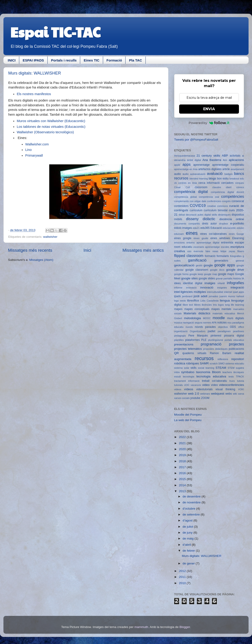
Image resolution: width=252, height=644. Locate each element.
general (240, 261)
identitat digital (193, 283)
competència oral (209, 197)
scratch (214, 363)
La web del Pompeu (188, 420)
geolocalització (184, 265)
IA (243, 278)
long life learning (234, 305)
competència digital (191, 192)
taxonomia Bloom (208, 372)
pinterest (216, 336)
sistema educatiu (235, 363)
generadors (221, 261)
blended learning (199, 179)
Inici (88, 250)
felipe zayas (228, 251)
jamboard (187, 296)
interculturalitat (215, 292)
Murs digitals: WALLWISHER (35, 73)
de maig (189, 538)
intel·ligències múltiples (190, 292)
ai (243, 156)
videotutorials (205, 389)
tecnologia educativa (211, 376)
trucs (232, 381)
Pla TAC (135, 60)
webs (229, 394)
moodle (219, 318)
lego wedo (180, 301)
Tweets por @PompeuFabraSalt (196, 140)
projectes (236, 344)
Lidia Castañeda (209, 301)
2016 (183, 473)
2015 (183, 479)
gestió (199, 265)
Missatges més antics (143, 250)
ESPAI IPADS (33, 60)
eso (189, 251)
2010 (183, 583)
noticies (222, 323)
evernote (198, 251)
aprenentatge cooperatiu (228, 165)
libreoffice (193, 301)
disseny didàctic (201, 219)
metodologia (192, 318)
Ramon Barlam (220, 353)
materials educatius (224, 313)
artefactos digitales (210, 169)
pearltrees (238, 331)
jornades (213, 296)
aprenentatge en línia (186, 169)
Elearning (238, 238)
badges (229, 174)
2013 (183, 491)
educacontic (229, 228)
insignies (222, 288)
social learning (206, 368)
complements (181, 201)
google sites (189, 278)
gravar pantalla (224, 278)
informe (178, 288)
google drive (235, 270)
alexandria (180, 160)
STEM (231, 368)
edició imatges (183, 228)
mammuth (141, 627)
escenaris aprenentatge (207, 247)
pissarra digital (234, 336)
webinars (205, 394)
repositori (238, 359)
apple (177, 165)
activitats (235, 156)
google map (210, 274)
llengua (225, 301)
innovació (207, 287)
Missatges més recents (30, 250)
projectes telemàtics (188, 349)
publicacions (236, 349)
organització (181, 331)
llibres (197, 305)
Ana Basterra (212, 160)
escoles (225, 247)
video (206, 385)
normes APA (210, 323)
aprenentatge (202, 165)
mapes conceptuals (197, 309)
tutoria (241, 381)
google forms (181, 274)
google (208, 265)
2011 (183, 577)
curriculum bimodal (216, 210)
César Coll (182, 187)
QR (176, 353)
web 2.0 (193, 394)
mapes (178, 309)
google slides (207, 278)
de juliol (188, 527)
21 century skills (208, 156)
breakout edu (237, 179)
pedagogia (180, 336)
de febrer (189, 551)
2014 (183, 485)
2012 (183, 571)
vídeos (189, 389)
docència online (232, 219)
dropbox (223, 224)
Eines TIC (91, 60)
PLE (204, 340)
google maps (226, 274)
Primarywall (34, 155)
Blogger (185, 627)
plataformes (192, 340)
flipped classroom (189, 256)
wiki (235, 394)
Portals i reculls (64, 60)
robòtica (180, 363)
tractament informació (187, 381)
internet (228, 292)
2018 (183, 461)
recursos (204, 358)
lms (215, 305)
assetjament (237, 169)
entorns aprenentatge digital (203, 243)
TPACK (240, 377)
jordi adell (200, 296)
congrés (226, 201)
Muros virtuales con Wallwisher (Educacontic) (51, 121)
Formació (114, 60)
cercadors (227, 183)
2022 (183, 437)
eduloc (240, 228)
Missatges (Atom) (41, 260)
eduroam (179, 234)
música (178, 323)
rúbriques (192, 363)
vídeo (214, 385)
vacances (196, 385)
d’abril (187, 545)
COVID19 (198, 206)
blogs (212, 178)
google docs (217, 270)
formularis (223, 256)
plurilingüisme (216, 340)
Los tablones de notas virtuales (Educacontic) (51, 127)
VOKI (241, 389)
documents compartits (187, 224)
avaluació (215, 174)
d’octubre (189, 509)
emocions (179, 243)
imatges (210, 283)
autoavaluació (198, 174)
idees (177, 283)
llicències (207, 305)
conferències (214, 201)
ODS (233, 327)
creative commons (218, 206)
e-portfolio (237, 223)
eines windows (220, 238)
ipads (177, 296)
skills (194, 368)
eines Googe (236, 234)
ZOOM (205, 398)
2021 (183, 443)
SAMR (204, 363)
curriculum (196, 210)
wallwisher (50, 237)
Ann (225, 160)
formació (210, 256)
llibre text (188, 305)
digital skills (211, 215)
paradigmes (224, 331)
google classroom (197, 270)
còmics (240, 187)
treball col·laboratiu (214, 381)
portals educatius (234, 340)
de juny (188, 533)
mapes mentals (221, 309)
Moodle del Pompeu (188, 415)
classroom (201, 187)
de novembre (192, 502)
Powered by (209, 123)
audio (178, 174)
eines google (183, 238)
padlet (212, 331)
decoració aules (195, 215)
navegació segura (192, 323)
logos (221, 305)
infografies (235, 283)
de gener (189, 563)
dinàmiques (224, 215)
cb (175, 183)
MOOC (207, 318)
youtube (195, 398)
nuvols (189, 327)
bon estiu (223, 179)
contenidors (181, 206)
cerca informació (209, 183)
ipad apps (238, 292)
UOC (187, 385)
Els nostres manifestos (34, 94)
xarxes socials (182, 398)
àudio (186, 174)
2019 (183, 455)
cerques (240, 183)
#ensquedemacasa (185, 156)
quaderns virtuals (194, 353)
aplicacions (236, 160)
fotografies (236, 256)
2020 (183, 449)
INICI (12, 60)
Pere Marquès (198, 336)
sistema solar (182, 368)
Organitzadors (197, 331)
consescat (238, 201)
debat (182, 215)
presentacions (184, 344)
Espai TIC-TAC (55, 32)
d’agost (188, 520)
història (237, 278)
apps (187, 164)
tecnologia (188, 377)
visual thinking (225, 389)
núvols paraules (205, 327)
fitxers (241, 251)
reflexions (223, 359)
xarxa (241, 394)
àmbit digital (194, 160)
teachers (227, 372)
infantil (221, 283)
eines (192, 233)
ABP (225, 156)
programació (211, 344)
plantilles (179, 340)
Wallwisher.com (37, 144)
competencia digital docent (227, 192)
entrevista (227, 243)
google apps (225, 265)
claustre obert (222, 187)
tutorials (178, 385)
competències (233, 196)
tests (231, 377)
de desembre (192, 496)
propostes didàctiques (215, 349)
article (226, 169)
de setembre (192, 514)
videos (178, 389)
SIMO (222, 363)
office (241, 327)
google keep (196, 274)
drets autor (210, 224)
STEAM (221, 368)
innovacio (191, 288)
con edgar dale (198, 201)
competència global (185, 197)
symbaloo (188, 372)
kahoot (240, 296)
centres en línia (188, 183)
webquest (218, 394)
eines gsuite (201, 238)
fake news (212, 251)
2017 (183, 467)
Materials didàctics (197, 313)
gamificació (197, 260)
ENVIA (209, 109)
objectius (223, 327)
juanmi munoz (227, 296)
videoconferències (231, 385)
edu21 (196, 228)
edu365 (205, 228)
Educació (216, 228)
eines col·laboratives (213, 234)
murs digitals (236, 318)
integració (237, 287)
